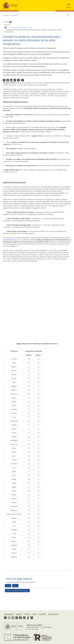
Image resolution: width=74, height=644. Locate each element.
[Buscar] (68, 29)
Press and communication (18, 42)
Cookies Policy (8, 9)
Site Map (27, 616)
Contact (34, 616)
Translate (7, 36)
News (30, 42)
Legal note (19, 616)
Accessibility (42, 616)
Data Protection (53, 616)
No (15, 600)
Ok (16, 9)
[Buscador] (37, 29)
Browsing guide (9, 616)
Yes (8, 600)
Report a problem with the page (17, 605)
